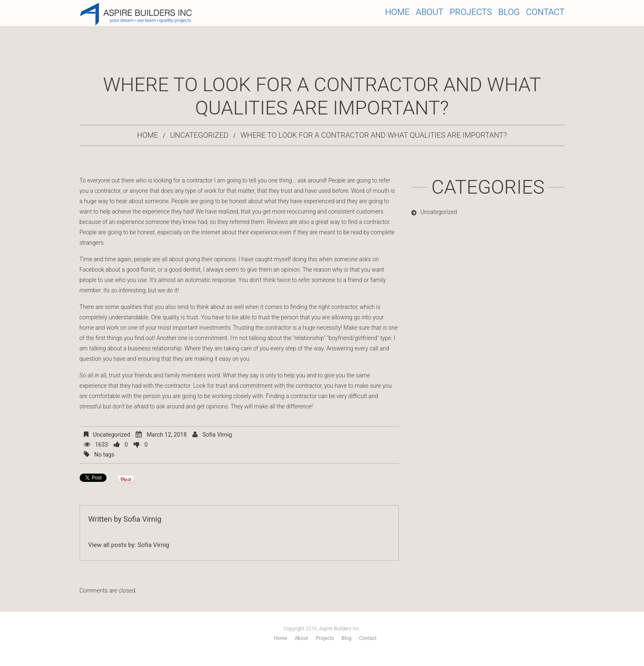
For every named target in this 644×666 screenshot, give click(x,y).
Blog (509, 12)
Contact (545, 12)
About (430, 12)
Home (397, 12)
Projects (471, 12)
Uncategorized (199, 135)
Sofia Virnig (217, 435)
